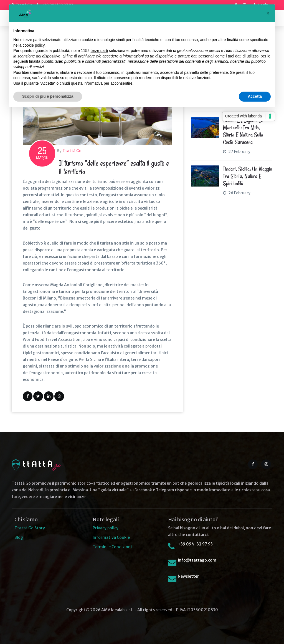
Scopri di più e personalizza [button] (48, 96)
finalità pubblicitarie (46, 61)
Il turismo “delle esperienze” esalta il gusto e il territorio (114, 167)
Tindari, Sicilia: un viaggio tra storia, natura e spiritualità (248, 176)
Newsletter (188, 576)
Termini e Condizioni (112, 547)
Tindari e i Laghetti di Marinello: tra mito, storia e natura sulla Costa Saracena (243, 131)
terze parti (99, 51)
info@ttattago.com (197, 560)
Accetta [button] (255, 96)
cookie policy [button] (33, 45)
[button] (268, 13)
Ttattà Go (72, 151)
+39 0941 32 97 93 (195, 544)
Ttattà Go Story (30, 528)
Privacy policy (106, 528)
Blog (19, 537)
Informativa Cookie (111, 537)
